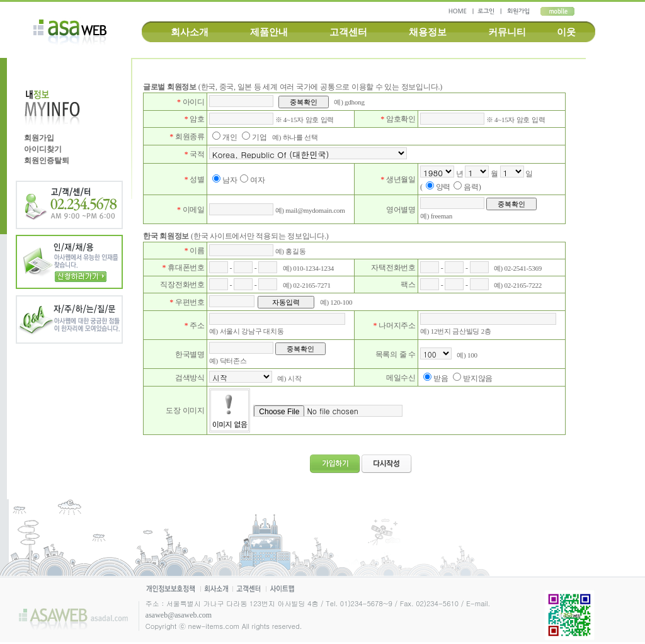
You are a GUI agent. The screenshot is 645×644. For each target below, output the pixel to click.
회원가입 (39, 138)
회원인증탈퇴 (47, 161)
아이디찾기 (43, 149)
